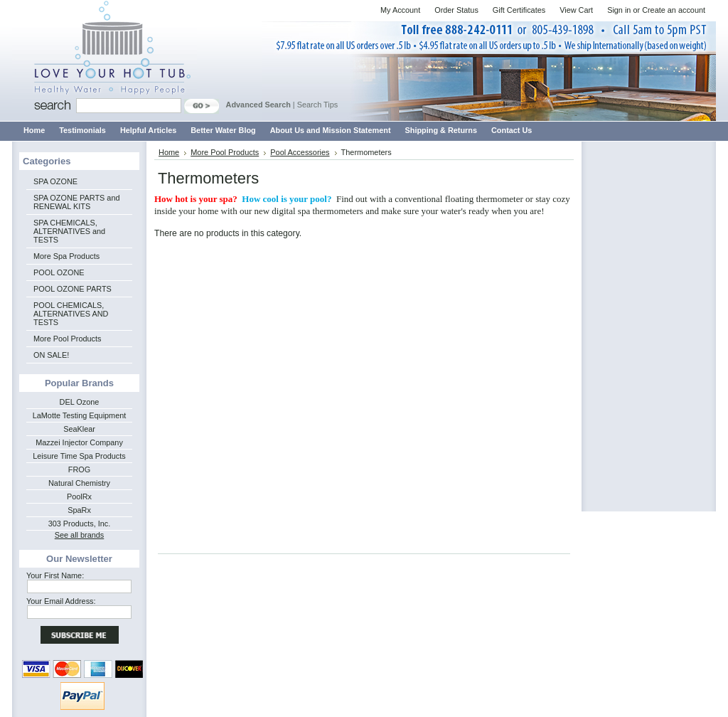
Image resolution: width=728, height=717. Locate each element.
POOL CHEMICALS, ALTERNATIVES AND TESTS (71, 314)
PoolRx (79, 496)
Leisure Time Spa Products (79, 456)
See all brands (80, 535)
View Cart (576, 10)
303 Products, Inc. (80, 524)
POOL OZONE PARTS (73, 289)
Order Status (456, 10)
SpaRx (79, 510)
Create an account (674, 10)
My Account (400, 10)
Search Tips (317, 105)
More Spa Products (66, 256)
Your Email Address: (61, 601)
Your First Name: (55, 575)
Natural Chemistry (79, 483)
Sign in (619, 10)
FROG (79, 469)
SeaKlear (79, 429)
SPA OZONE (55, 181)
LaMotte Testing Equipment (80, 415)
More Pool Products (68, 339)
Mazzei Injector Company (79, 442)
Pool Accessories (300, 152)
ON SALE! (51, 355)
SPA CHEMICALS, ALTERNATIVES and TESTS (69, 231)
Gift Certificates (519, 10)
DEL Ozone (80, 402)
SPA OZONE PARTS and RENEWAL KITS (76, 202)
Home (169, 152)
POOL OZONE (59, 272)
